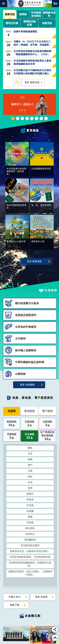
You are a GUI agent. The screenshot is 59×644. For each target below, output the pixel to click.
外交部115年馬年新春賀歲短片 (13, 118)
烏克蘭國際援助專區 (37, 118)
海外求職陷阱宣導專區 (32, 118)
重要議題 (33, 130)
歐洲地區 (12, 424)
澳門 (30, 466)
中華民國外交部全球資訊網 (29, 4)
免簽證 (12, 412)
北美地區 (47, 424)
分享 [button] (55, 629)
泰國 (30, 517)
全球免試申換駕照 (41, 118)
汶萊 (30, 471)
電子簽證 (47, 412)
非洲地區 (12, 437)
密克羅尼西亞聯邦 (30, 546)
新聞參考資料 (49, 14)
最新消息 (10, 14)
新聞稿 (23, 14)
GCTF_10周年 (27, 118)
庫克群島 (30, 529)
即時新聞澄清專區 (36, 14)
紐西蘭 (30, 512)
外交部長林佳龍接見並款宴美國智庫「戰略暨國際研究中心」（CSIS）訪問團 (32, 53)
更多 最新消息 (32, 82)
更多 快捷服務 (27, 385)
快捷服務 (51, 291)
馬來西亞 (30, 535)
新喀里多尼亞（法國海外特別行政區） (30, 552)
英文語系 (55, 4)
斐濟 (30, 489)
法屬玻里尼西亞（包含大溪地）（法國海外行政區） (30, 574)
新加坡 (30, 500)
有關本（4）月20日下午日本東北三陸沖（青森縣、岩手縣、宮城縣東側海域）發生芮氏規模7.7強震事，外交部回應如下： (32, 43)
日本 (30, 454)
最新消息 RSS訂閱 (17, 82)
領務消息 (47, 23)
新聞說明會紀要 (30, 23)
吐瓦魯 (30, 506)
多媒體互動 (33, 616)
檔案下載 (15, 606)
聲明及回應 (12, 23)
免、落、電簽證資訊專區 (46, 118)
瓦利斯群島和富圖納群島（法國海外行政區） (30, 565)
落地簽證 (29, 412)
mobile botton (4, 4)
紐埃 (30, 477)
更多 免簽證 (41, 597)
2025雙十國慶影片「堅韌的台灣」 (22, 118)
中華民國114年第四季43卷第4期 (18, 118)
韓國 (30, 460)
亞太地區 (29, 437)
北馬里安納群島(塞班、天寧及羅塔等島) (30, 558)
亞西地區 (29, 424)
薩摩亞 (30, 494)
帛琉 (30, 483)
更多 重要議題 (34, 262)
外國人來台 (15, 597)
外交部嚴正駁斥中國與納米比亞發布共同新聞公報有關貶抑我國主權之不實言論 (32, 72)
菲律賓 (30, 523)
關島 (30, 448)
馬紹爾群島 (30, 540)
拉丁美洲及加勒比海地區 (47, 437)
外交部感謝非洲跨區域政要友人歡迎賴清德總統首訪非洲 (32, 63)
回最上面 (55, 638)
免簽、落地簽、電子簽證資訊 (33, 398)
